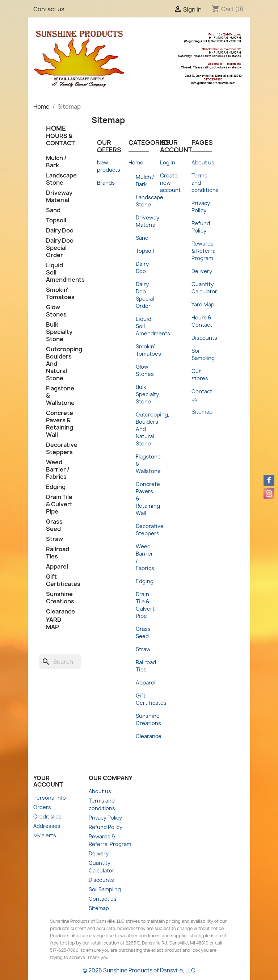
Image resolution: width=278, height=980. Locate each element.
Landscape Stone (60, 179)
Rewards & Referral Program (204, 251)
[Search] (60, 662)
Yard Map (54, 623)
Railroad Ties (58, 553)
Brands (106, 183)
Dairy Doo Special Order (60, 248)
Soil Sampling (203, 355)
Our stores (200, 375)
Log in (168, 163)
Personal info (50, 798)
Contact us (49, 9)
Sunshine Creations (60, 598)
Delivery (202, 271)
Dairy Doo (60, 231)
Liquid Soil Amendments (60, 273)
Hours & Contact (60, 139)
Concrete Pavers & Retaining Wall (60, 424)
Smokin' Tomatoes (60, 294)
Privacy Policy (201, 207)
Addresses (47, 826)
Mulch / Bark (56, 162)
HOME (56, 128)
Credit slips (47, 816)
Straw (54, 539)
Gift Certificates (60, 580)
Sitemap (202, 412)
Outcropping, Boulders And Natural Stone (60, 364)
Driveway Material (59, 196)
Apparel (57, 567)
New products (109, 166)
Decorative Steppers (60, 449)
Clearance (60, 612)
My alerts (45, 835)
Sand (53, 210)
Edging (56, 487)
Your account (48, 781)
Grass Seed (54, 525)
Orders (42, 807)
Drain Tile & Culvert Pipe (59, 504)
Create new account (170, 183)
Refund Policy (201, 227)
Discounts (204, 338)
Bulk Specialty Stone (59, 332)
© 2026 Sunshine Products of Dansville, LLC (139, 970)
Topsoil (56, 220)
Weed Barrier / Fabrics (58, 470)
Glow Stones (56, 311)
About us (203, 163)
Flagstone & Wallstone (60, 396)
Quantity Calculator (204, 288)
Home (136, 163)
